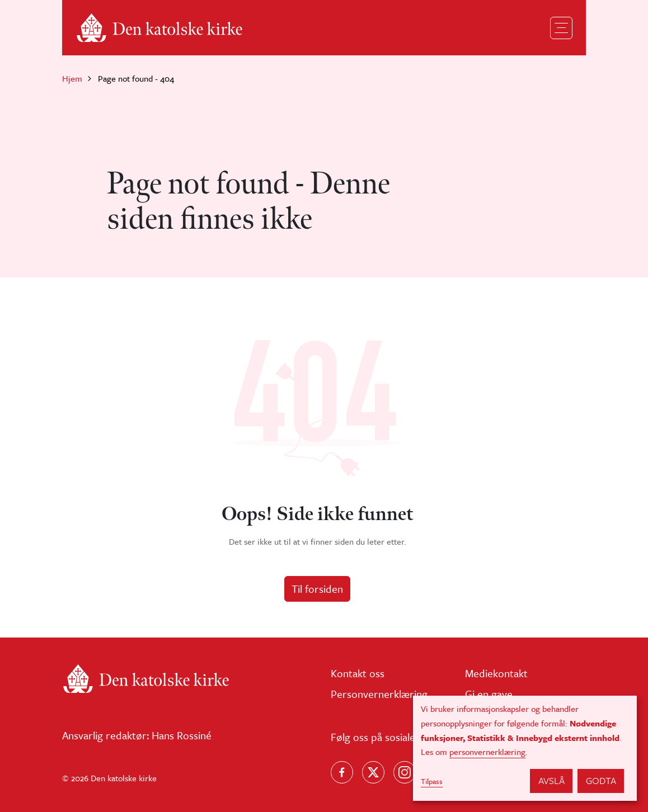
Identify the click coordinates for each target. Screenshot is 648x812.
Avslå (551, 780)
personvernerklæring (487, 752)
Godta (601, 780)
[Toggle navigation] (561, 28)
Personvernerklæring (379, 694)
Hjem (72, 78)
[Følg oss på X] (373, 772)
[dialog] (525, 748)
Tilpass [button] (432, 781)
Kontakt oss (358, 673)
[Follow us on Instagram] (405, 772)
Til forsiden (317, 589)
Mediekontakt (496, 673)
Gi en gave (489, 694)
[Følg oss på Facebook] (342, 772)
